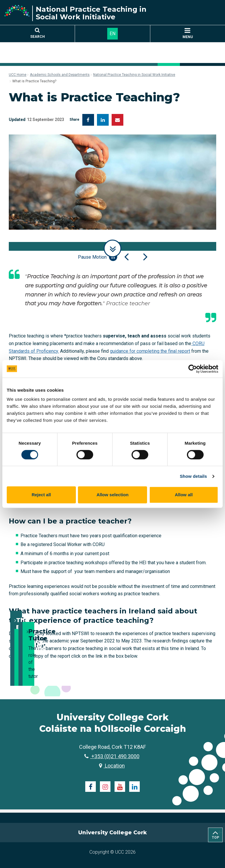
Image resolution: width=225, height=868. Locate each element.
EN (112, 34)
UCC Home (18, 75)
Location (112, 766)
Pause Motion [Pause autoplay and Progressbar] (98, 257)
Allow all (184, 495)
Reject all (41, 495)
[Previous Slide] (127, 257)
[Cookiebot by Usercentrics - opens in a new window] (193, 369)
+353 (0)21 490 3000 (112, 756)
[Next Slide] (145, 257)
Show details (194, 476)
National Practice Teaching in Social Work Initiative (134, 75)
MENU (188, 34)
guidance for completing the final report (150, 351)
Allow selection (112, 495)
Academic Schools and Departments (60, 75)
